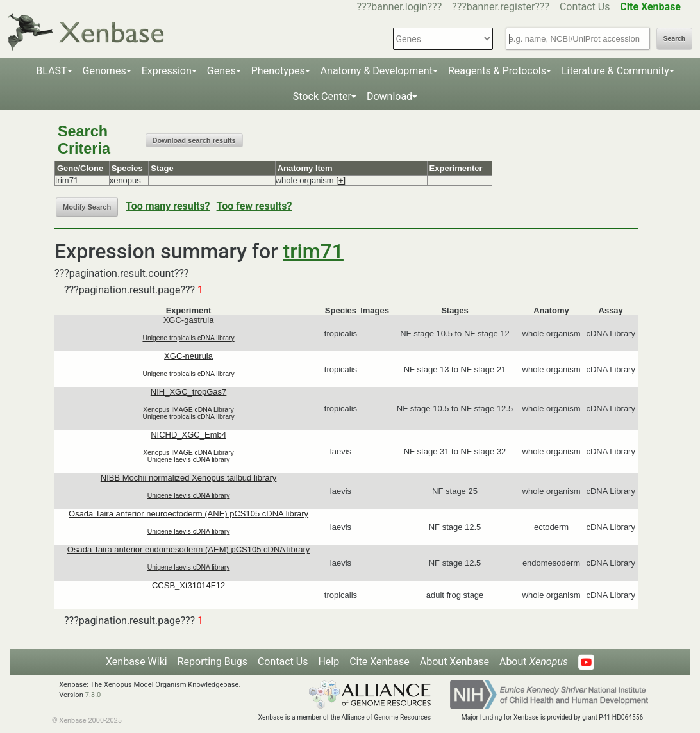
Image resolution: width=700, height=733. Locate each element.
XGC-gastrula (189, 320)
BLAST (51, 71)
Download (389, 96)
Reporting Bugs (213, 662)
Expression (167, 71)
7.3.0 (93, 695)
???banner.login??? (400, 7)
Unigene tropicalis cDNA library (188, 338)
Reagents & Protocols (497, 71)
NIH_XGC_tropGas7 (189, 392)
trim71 (313, 251)
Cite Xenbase (379, 662)
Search (674, 39)
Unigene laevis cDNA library (189, 460)
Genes (221, 71)
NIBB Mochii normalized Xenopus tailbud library (189, 478)
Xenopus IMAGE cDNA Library (188, 410)
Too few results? (254, 206)
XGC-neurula (188, 356)
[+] (341, 180)
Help (329, 662)
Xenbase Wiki (137, 662)
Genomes (104, 71)
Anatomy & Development (377, 71)
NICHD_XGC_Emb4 (188, 435)
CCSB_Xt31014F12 (188, 585)
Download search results (194, 140)
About (534, 662)
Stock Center (322, 96)
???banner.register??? (501, 7)
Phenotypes (278, 71)
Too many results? (168, 206)
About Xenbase (454, 662)
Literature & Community (615, 71)
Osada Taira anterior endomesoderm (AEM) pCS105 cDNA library (188, 549)
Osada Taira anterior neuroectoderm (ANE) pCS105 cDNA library (188, 514)
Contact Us (585, 7)
